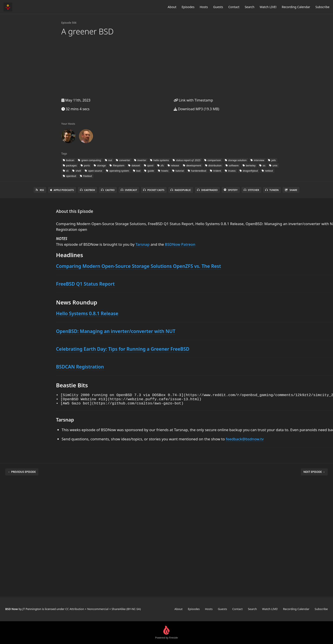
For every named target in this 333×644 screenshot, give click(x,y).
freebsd (86, 176)
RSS (40, 190)
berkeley (249, 165)
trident (215, 171)
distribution (213, 165)
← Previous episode (22, 474)
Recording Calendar (296, 7)
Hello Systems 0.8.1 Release (87, 313)
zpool (149, 165)
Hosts (204, 7)
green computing (89, 160)
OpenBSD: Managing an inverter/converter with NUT (116, 331)
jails (272, 160)
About (172, 7)
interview (257, 160)
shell (77, 171)
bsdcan (69, 160)
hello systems (159, 160)
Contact (234, 7)
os (262, 165)
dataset (134, 165)
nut (109, 160)
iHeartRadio (207, 190)
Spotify (231, 190)
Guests (218, 7)
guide (149, 171)
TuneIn (272, 190)
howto (163, 171)
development (192, 165)
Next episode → (314, 474)
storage (100, 165)
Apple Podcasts (62, 190)
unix (273, 165)
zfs (161, 165)
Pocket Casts (154, 190)
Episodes (188, 7)
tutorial (178, 171)
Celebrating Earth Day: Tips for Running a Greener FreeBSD (123, 349)
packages (70, 165)
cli (66, 171)
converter (123, 160)
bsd (137, 171)
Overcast (129, 190)
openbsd (69, 176)
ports (85, 165)
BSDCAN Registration (80, 367)
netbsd (267, 171)
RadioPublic (181, 190)
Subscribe (322, 7)
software (232, 165)
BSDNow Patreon (180, 244)
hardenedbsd (197, 171)
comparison (213, 160)
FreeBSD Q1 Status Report (85, 284)
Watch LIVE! (268, 7)
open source (93, 171)
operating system (118, 171)
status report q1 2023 (187, 160)
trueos (230, 171)
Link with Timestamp (193, 100)
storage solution (236, 160)
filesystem (117, 165)
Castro (108, 190)
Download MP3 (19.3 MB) (196, 109)
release (173, 165)
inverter (140, 160)
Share (291, 190)
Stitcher (251, 190)
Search (249, 7)
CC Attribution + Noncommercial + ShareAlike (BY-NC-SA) (103, 609)
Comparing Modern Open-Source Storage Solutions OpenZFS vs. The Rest (139, 266)
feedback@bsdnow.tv (245, 442)
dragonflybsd (249, 171)
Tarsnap (142, 244)
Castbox (87, 190)
